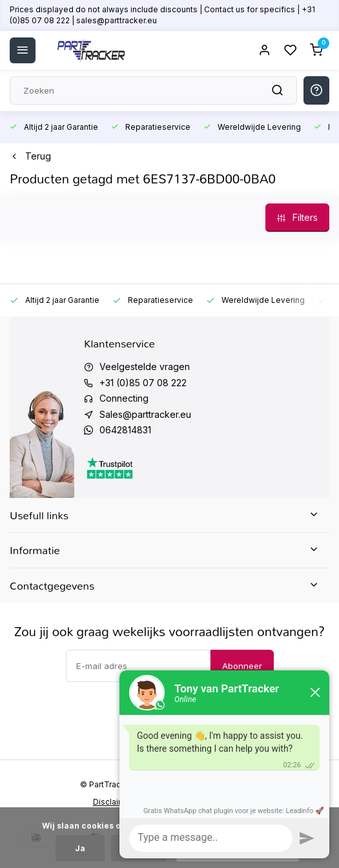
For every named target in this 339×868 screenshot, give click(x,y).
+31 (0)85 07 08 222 (143, 383)
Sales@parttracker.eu (145, 414)
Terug (30, 156)
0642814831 (125, 430)
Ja (80, 848)
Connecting (124, 398)
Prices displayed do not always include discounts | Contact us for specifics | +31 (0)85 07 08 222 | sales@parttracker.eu (162, 15)
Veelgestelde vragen (145, 367)
